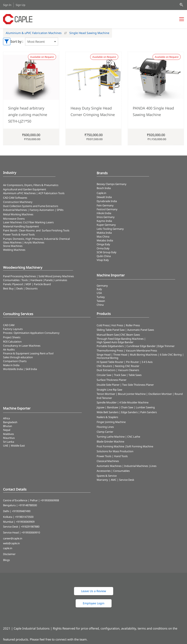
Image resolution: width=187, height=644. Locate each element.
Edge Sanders (129, 412)
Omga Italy (103, 244)
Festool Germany (107, 209)
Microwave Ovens (14, 219)
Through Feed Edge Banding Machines (120, 339)
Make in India (12, 365)
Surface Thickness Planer (112, 380)
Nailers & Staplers (107, 417)
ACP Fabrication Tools (51, 193)
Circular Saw (104, 375)
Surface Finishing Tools (56, 230)
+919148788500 (28, 505)
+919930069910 (31, 532)
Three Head (120, 355)
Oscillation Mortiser (160, 394)
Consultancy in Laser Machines (22, 346)
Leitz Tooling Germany (110, 229)
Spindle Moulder (107, 402)
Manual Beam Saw (108, 335)
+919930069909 (25, 522)
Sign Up (20, 5)
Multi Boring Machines (144, 355)
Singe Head (104, 355)
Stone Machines (13, 246)
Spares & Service (107, 476)
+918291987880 (30, 527)
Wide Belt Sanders (108, 412)
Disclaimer (9, 554)
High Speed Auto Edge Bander (115, 342)
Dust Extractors (106, 370)
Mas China (103, 237)
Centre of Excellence (15, 500)
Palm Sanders (149, 412)
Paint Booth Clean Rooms (19, 230)
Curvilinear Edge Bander (141, 346)
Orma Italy (103, 248)
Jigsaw (101, 407)
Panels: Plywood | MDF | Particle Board (27, 284)
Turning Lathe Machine (111, 437)
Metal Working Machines (18, 214)
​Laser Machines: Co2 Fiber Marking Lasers (28, 222)
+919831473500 (24, 517)
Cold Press (103, 325)
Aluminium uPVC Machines (19, 193)
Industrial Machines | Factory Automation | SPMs (33, 210)
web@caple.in (11, 543)
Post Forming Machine (110, 446)
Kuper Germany (106, 225)
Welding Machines (14, 250)
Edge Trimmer (166, 346)
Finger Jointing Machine (111, 422)
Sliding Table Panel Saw (111, 330)
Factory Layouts (13, 329)
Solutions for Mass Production (115, 451)
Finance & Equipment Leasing (21, 353)
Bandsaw (113, 407)
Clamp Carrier (105, 432)
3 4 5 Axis (147, 362)
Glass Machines (12, 242)
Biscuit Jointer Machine (132, 394)
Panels (48, 280)
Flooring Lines (105, 427)
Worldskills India (13, 369)
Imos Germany (106, 217)
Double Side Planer (108, 385)
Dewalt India (104, 197)
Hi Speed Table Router (110, 362)
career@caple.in (13, 538)
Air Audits (9, 349)
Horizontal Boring (107, 358)
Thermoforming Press (110, 350)
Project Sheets (12, 337)
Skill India (31, 369)
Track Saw (120, 375)
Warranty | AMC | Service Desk (115, 480)
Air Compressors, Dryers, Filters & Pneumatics (31, 185)
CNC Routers (104, 366)
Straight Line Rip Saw (109, 390)
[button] (94, 591)
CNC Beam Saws (130, 335)
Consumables (121, 471)
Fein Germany (105, 205)
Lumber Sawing (145, 407)
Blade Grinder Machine (110, 441)
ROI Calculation (12, 342)
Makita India (104, 233)
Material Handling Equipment (21, 226)
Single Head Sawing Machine (89, 33)
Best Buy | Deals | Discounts (20, 288)
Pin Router (132, 362)
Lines (153, 466)
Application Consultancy (45, 333)
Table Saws (135, 375)
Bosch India (104, 188)
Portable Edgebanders (110, 346)
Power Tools (104, 456)
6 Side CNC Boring (171, 355)
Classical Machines (108, 461)
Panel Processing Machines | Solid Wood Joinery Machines (38, 276)
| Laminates (60, 280)
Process (8, 333)
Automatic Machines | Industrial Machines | (123, 466)
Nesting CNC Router (127, 366)
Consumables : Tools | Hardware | (24, 280)
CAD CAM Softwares (15, 198)
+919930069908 (50, 500)
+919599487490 (21, 511)
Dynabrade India (107, 201)
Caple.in (101, 193)
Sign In (7, 5)
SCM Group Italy (107, 252)
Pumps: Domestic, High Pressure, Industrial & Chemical (36, 239)
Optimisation (22, 333)
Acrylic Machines (34, 242)
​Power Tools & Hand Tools (19, 234)
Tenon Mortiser (106, 394)
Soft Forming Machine (140, 446)
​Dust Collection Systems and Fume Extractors (31, 206)
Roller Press (133, 325)
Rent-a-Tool (47, 353)
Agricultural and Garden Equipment (25, 189)
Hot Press (117, 325)
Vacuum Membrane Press (141, 350)
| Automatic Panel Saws (140, 330)
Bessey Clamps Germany (112, 184)
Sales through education (18, 357)
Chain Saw (127, 407)
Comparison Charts (15, 361)
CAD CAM (9, 325)
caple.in (8, 548)
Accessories (104, 471)
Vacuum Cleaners (129, 370)
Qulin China (104, 256)
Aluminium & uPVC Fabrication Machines (34, 33)
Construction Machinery (18, 202)
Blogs (6, 560)
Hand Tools (121, 456)
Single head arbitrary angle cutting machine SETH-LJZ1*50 (28, 115)
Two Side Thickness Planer (138, 385)
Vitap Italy (103, 260)
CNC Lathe (134, 437)
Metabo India (105, 240)
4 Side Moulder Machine (134, 402)
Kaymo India (104, 221)
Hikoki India (104, 213)
